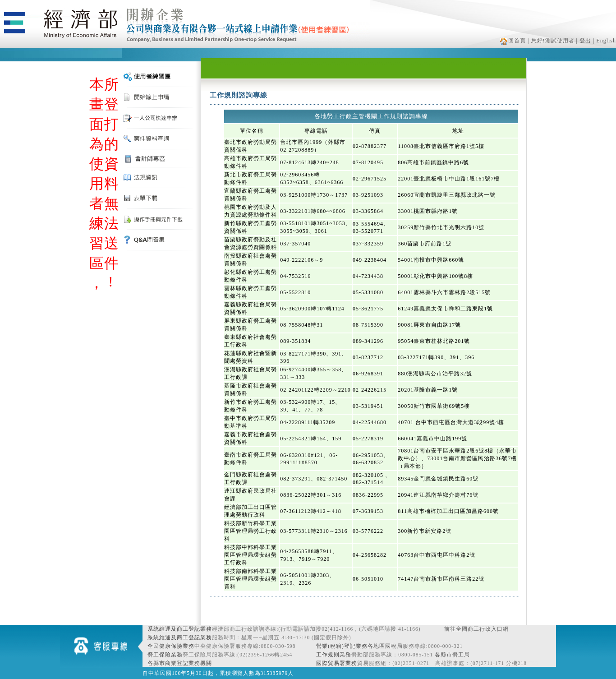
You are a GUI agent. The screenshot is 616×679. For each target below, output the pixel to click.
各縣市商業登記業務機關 (180, 663)
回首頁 (513, 41)
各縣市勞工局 (452, 655)
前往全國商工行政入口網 (476, 629)
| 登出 (584, 41)
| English (605, 41)
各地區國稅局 (385, 646)
